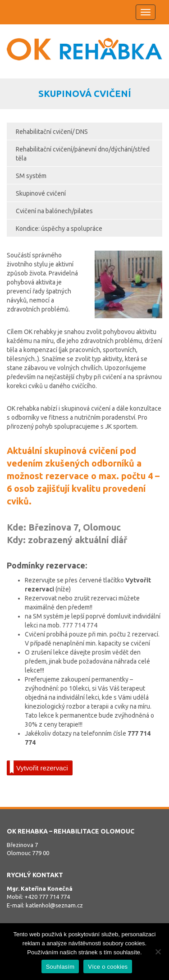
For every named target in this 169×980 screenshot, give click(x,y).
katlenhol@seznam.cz (54, 905)
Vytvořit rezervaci (39, 767)
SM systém (31, 176)
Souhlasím (60, 967)
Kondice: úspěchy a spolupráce (59, 229)
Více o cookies (108, 967)
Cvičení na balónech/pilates (54, 211)
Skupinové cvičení (41, 193)
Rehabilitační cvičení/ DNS (52, 132)
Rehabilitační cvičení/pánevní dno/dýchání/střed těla (83, 154)
